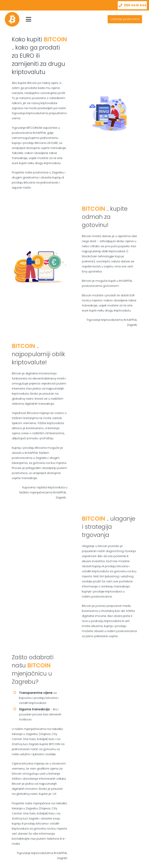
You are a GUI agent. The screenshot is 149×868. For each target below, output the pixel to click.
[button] (29, 19)
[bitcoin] (12, 19)
